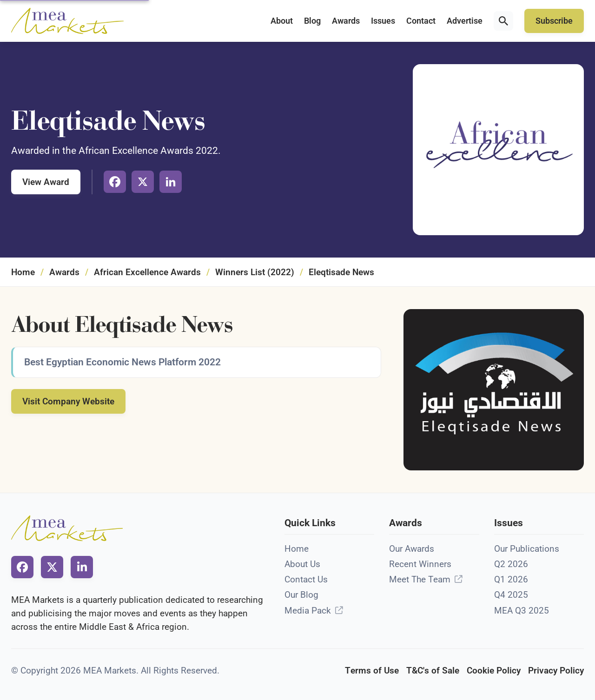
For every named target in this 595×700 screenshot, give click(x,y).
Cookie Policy (494, 670)
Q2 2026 (511, 564)
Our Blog (301, 595)
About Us (302, 564)
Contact (421, 21)
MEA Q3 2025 (522, 611)
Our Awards (412, 549)
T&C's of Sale (433, 670)
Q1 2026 (511, 579)
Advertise (465, 21)
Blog (312, 21)
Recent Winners (420, 564)
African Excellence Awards (147, 272)
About (282, 21)
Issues (383, 21)
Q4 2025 (511, 595)
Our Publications (527, 549)
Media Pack (308, 611)
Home (23, 272)
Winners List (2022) (255, 272)
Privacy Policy (556, 670)
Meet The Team (420, 579)
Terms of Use (372, 670)
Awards (346, 21)
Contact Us (306, 579)
